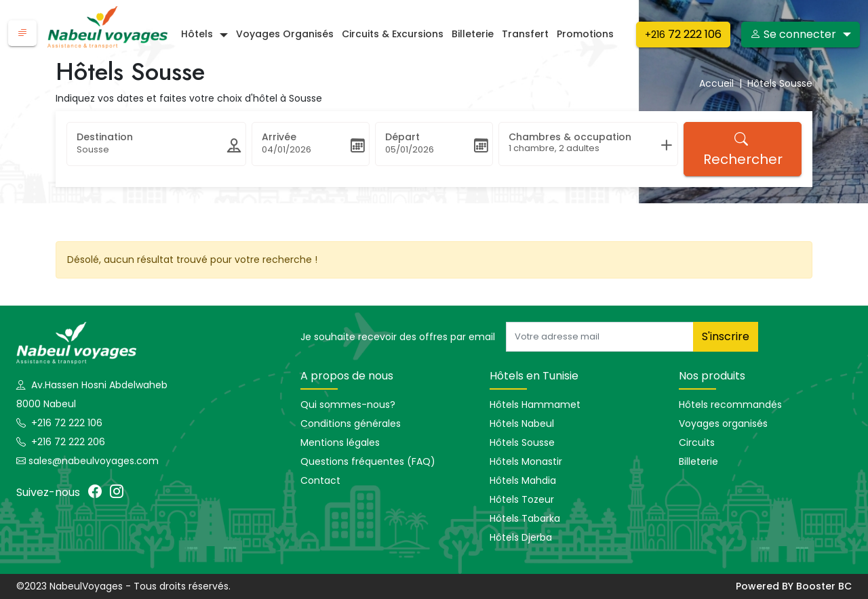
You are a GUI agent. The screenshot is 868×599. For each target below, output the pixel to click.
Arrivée (279, 137)
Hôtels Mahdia (523, 480)
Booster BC (824, 586)
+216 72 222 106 (65, 423)
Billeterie (473, 34)
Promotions (585, 34)
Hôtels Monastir (526, 461)
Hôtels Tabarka (525, 518)
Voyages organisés (285, 34)
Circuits (697, 442)
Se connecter (793, 34)
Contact (320, 480)
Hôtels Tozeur (522, 499)
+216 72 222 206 (67, 442)
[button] (22, 33)
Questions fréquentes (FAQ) (368, 461)
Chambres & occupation (570, 137)
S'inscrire (726, 336)
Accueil (723, 83)
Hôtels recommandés (730, 405)
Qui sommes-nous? (348, 405)
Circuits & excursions (393, 34)
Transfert (525, 34)
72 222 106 (683, 34)
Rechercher (743, 149)
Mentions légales (340, 442)
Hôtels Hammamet (535, 405)
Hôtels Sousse (522, 442)
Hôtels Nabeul (522, 424)
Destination (105, 137)
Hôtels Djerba (521, 537)
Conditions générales (351, 424)
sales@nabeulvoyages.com (94, 461)
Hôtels (197, 34)
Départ (402, 137)
